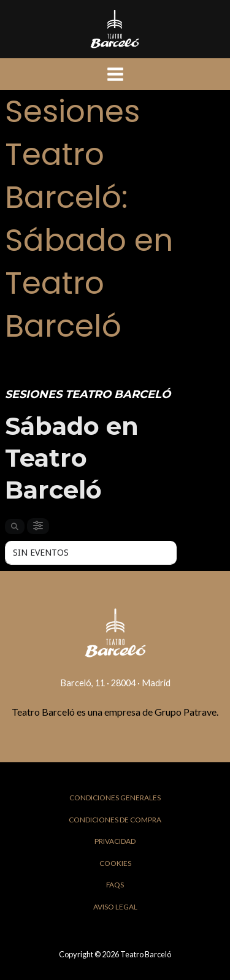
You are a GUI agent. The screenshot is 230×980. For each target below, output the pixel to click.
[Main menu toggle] (115, 74)
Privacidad (115, 841)
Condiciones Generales (115, 798)
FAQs (115, 885)
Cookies (115, 863)
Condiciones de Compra (115, 820)
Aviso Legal (115, 907)
